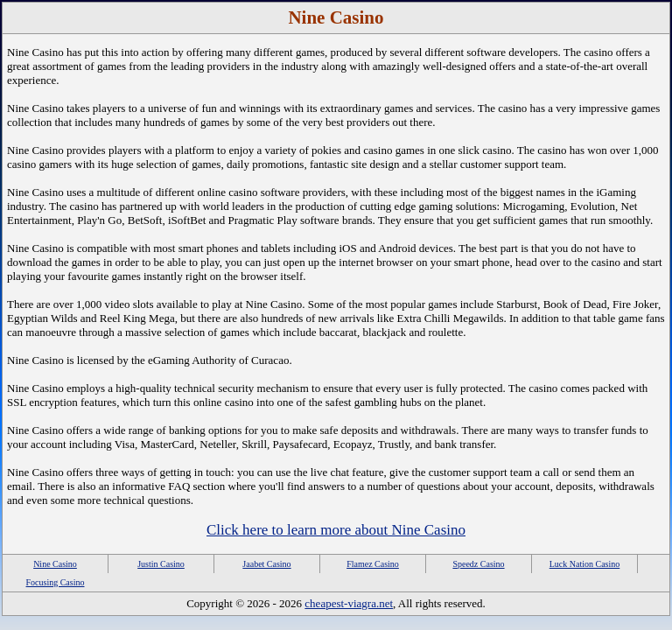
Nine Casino (55, 564)
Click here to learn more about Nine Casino (336, 530)
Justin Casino (161, 564)
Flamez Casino (373, 564)
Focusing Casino (56, 582)
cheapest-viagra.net (349, 603)
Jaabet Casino (266, 564)
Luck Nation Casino (585, 564)
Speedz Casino (478, 564)
